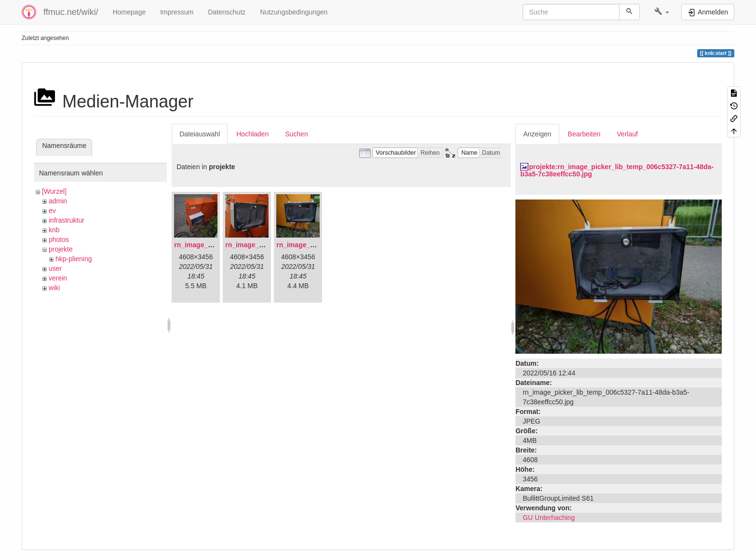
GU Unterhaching (549, 518)
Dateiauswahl (200, 134)
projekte (61, 249)
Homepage (129, 12)
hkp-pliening (74, 259)
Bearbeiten (584, 134)
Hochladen (252, 134)
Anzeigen (537, 134)
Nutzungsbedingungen (294, 12)
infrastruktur (67, 220)
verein (58, 278)
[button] (662, 12)
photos (59, 240)
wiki (54, 288)
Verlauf (627, 134)
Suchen (296, 134)
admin (58, 201)
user (55, 268)
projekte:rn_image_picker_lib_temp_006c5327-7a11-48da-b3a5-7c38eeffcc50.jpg (617, 170)
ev (52, 211)
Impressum (177, 12)
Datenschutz (227, 12)
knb (54, 230)
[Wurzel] (54, 191)
